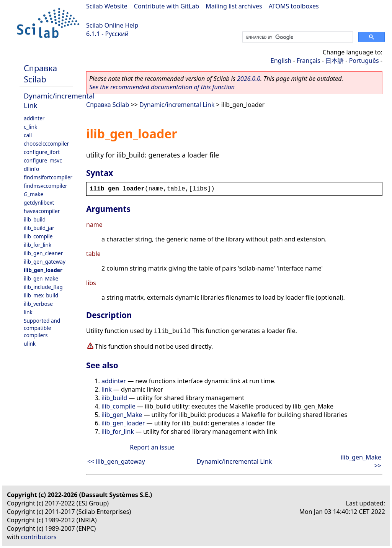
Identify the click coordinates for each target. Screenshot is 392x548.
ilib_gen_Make (41, 278)
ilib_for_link (38, 245)
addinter (34, 118)
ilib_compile (38, 236)
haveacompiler (42, 211)
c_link (30, 127)
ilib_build (35, 219)
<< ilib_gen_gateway (116, 461)
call (28, 135)
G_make (33, 194)
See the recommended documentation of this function (162, 87)
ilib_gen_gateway (45, 262)
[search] (297, 37)
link (28, 312)
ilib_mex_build (41, 295)
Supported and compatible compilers (42, 328)
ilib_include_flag (43, 287)
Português (364, 61)
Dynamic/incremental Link (177, 105)
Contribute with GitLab (167, 6)
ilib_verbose (38, 304)
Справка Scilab (40, 74)
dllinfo (31, 169)
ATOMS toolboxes (294, 6)
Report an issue (152, 447)
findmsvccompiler (46, 186)
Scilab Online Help (112, 25)
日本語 (335, 61)
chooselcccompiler (46, 144)
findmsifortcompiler (48, 177)
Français (309, 61)
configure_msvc (43, 160)
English (281, 61)
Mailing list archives (234, 6)
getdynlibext (39, 203)
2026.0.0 (249, 79)
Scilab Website (107, 6)
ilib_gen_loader (43, 270)
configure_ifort (42, 152)
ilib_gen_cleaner (43, 253)
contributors (39, 537)
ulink (30, 344)
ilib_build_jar (39, 228)
